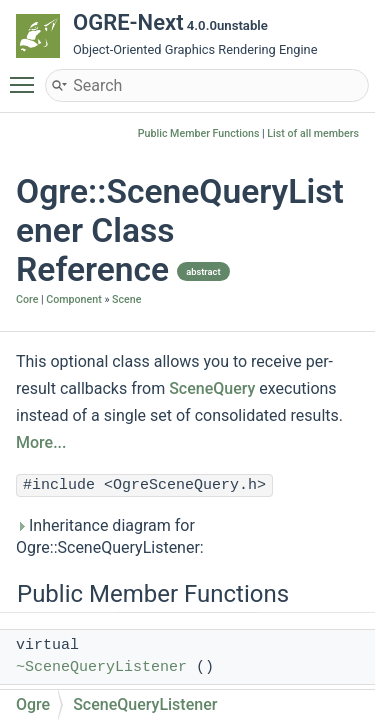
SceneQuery (212, 388)
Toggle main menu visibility (27, 76)
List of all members (313, 133)
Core (27, 299)
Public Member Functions (199, 133)
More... (41, 442)
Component (73, 299)
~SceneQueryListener (101, 667)
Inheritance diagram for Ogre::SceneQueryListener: (110, 536)
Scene (126, 299)
